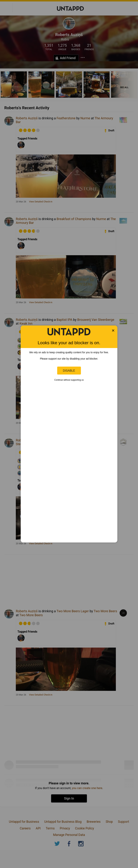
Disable (69, 371)
